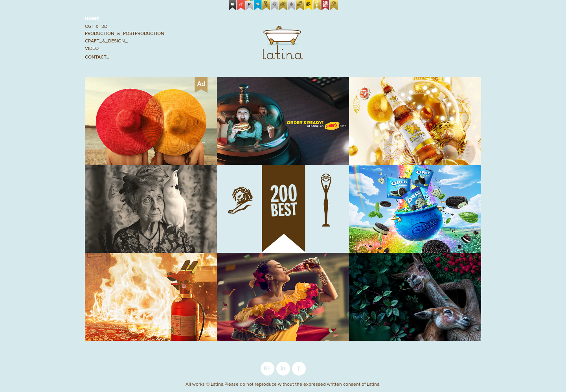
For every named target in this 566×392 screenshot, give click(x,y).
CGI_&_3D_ (97, 26)
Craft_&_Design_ (106, 41)
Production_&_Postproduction (125, 33)
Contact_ (97, 57)
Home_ (93, 19)
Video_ (93, 48)
